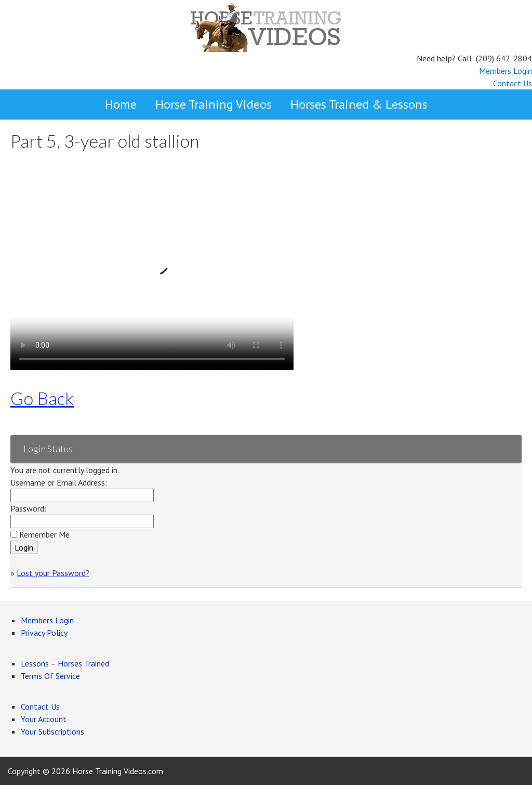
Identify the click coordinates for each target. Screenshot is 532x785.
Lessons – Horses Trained (65, 663)
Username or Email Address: (59, 482)
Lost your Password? (53, 573)
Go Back (42, 398)
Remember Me (44, 534)
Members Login (506, 71)
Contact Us (513, 83)
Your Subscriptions (52, 731)
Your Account (44, 719)
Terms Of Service (50, 676)
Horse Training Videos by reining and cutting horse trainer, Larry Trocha (266, 26)
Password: (28, 508)
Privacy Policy (44, 633)
